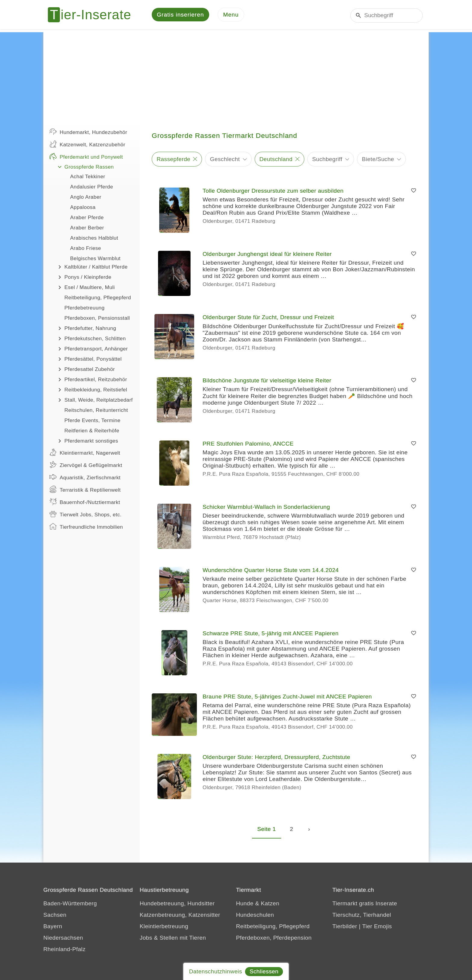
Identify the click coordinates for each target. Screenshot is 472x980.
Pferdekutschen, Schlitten (95, 339)
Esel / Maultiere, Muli (90, 288)
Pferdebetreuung (84, 309)
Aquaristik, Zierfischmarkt (85, 478)
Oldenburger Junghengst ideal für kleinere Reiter (267, 255)
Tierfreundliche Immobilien (86, 527)
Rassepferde (173, 160)
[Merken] (414, 192)
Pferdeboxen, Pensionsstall (97, 319)
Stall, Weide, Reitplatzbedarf (99, 401)
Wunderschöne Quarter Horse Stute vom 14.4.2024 (271, 571)
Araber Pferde (87, 218)
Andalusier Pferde (92, 188)
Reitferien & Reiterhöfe (92, 432)
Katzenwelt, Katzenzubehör (87, 145)
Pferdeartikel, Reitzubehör (96, 380)
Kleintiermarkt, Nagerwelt (85, 453)
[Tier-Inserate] (93, 15)
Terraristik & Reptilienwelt (85, 490)
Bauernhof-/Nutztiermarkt (85, 502)
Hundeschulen (255, 916)
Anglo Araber (86, 198)
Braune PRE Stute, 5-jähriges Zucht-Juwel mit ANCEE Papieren (287, 697)
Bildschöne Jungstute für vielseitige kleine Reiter (267, 381)
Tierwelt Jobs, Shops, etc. (85, 515)
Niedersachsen (63, 939)
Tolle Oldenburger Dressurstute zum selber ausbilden (273, 192)
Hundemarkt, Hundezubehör (88, 132)
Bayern (53, 927)
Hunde (245, 904)
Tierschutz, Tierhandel (362, 916)
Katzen (270, 904)
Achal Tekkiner (88, 177)
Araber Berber (87, 229)
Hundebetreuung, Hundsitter (177, 904)
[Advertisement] (236, 75)
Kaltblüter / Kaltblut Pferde (96, 268)
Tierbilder (345, 927)
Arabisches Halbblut (94, 239)
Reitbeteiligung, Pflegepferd (98, 299)
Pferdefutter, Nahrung (90, 329)
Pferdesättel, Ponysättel (93, 360)
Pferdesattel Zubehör (90, 370)
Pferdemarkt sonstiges (91, 442)
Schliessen (264, 971)
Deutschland (276, 160)
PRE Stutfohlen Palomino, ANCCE (248, 445)
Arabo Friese (86, 249)
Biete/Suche (378, 160)
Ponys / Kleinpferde (88, 278)
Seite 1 (267, 830)
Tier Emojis (377, 927)
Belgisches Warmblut (95, 259)
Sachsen (55, 916)
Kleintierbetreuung (164, 927)
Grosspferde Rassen (89, 168)
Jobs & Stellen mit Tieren (173, 939)
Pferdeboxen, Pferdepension (274, 939)
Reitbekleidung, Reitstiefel (96, 391)
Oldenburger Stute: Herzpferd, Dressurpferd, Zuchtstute (276, 758)
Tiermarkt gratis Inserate (365, 904)
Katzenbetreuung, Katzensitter (180, 916)
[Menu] (231, 15)
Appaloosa (83, 208)
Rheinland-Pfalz (64, 950)
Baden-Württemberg (70, 904)
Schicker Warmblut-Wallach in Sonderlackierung (266, 508)
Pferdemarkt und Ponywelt (86, 157)
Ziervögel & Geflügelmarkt (86, 465)
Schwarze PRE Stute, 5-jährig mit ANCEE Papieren (271, 634)
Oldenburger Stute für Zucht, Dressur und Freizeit (268, 318)
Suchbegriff (327, 160)
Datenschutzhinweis (216, 971)
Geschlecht (225, 160)
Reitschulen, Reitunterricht (96, 411)
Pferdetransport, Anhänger (96, 350)
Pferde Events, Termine (92, 421)
